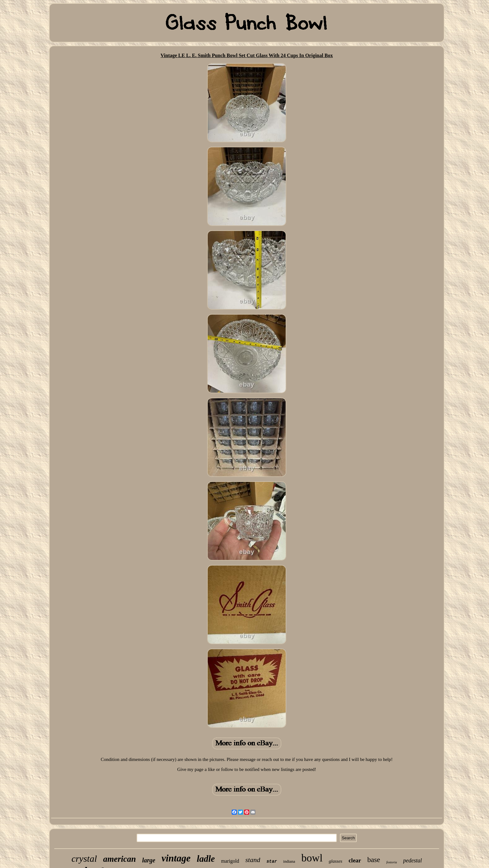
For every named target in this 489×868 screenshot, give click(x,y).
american (120, 859)
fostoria (392, 862)
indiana (289, 861)
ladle (206, 859)
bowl (312, 858)
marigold (230, 861)
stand (253, 860)
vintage (176, 858)
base (374, 860)
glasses (335, 861)
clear (355, 860)
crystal (84, 858)
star (272, 861)
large (149, 860)
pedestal (413, 861)
